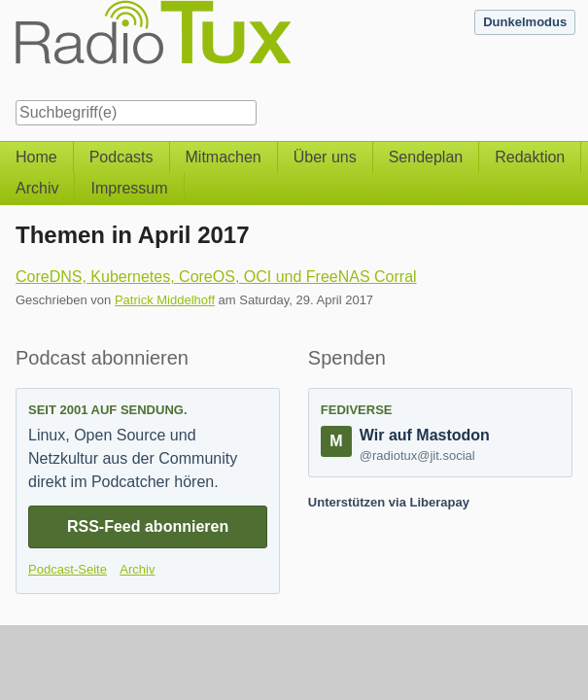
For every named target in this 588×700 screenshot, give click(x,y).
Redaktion (530, 157)
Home (36, 157)
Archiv (37, 188)
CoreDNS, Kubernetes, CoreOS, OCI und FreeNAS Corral (216, 277)
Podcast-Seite (68, 569)
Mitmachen (224, 157)
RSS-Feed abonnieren (148, 526)
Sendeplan (426, 157)
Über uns (325, 157)
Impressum (129, 188)
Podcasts (121, 157)
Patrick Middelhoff (165, 300)
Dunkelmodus (525, 22)
